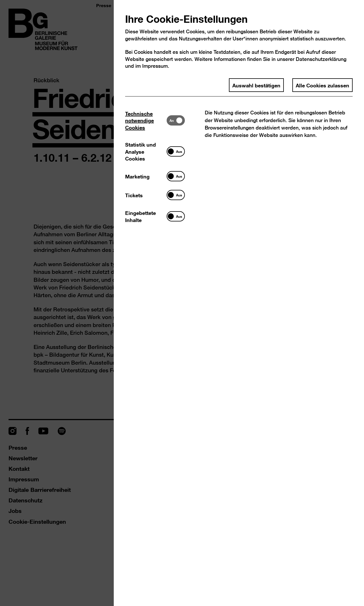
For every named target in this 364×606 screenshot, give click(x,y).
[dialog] (182, 303)
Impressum (155, 66)
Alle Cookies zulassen (322, 85)
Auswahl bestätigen (256, 85)
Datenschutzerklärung (321, 59)
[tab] (146, 120)
